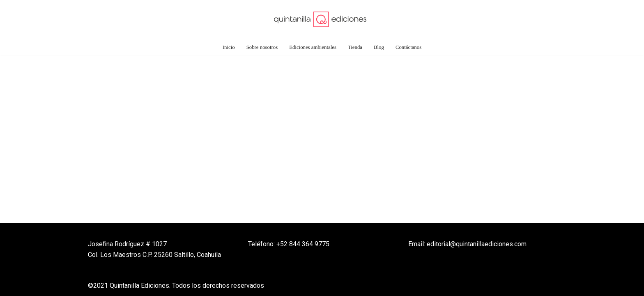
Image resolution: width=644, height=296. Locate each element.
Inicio (229, 47)
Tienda (355, 47)
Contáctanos (408, 47)
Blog (379, 47)
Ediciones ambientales (313, 47)
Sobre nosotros (262, 47)
